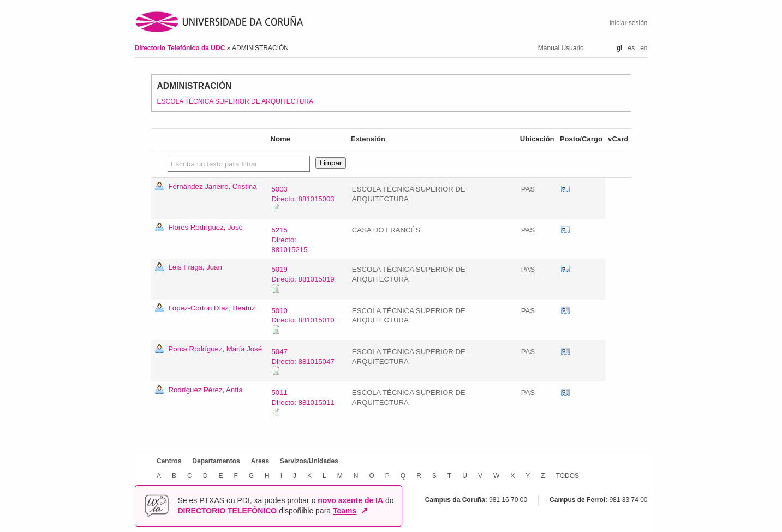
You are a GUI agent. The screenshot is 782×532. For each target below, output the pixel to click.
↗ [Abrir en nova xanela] (364, 511)
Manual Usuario (561, 48)
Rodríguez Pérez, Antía (206, 390)
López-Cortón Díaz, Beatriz (212, 308)
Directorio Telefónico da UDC (181, 48)
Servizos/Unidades (309, 461)
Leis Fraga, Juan (195, 267)
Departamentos (216, 461)
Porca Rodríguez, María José (216, 349)
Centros (169, 461)
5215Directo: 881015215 (290, 240)
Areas (259, 461)
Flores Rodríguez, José (206, 227)
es (631, 48)
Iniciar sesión (628, 23)
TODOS (567, 475)
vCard (565, 189)
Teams (345, 511)
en (644, 48)
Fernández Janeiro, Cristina (213, 186)
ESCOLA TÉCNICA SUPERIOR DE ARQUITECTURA (235, 101)
